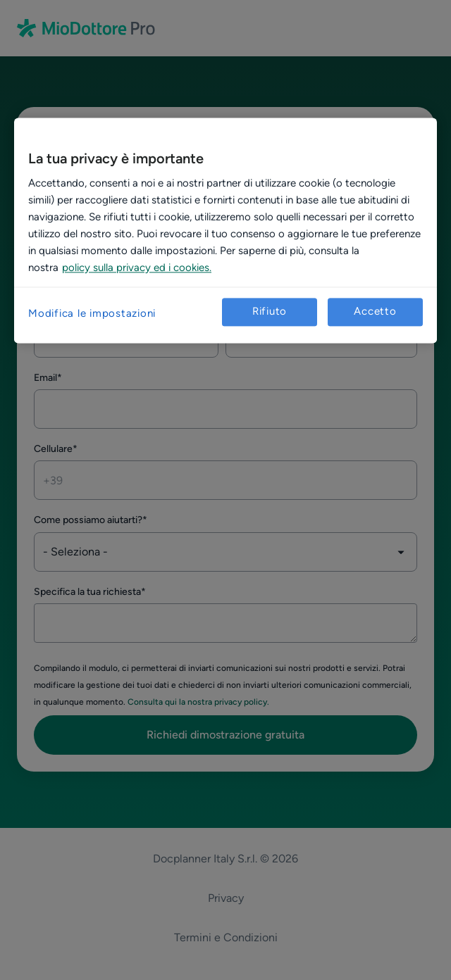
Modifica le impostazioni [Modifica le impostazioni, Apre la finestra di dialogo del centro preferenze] (92, 313)
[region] (225, 230)
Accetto (375, 312)
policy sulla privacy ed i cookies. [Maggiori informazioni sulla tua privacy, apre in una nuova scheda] (137, 268)
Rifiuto (270, 312)
